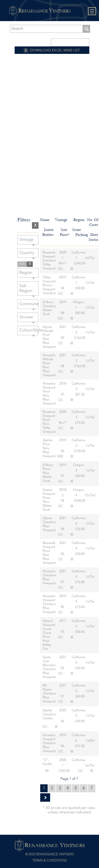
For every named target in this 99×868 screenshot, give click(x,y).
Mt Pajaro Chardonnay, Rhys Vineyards (52, 694)
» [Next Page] (45, 797)
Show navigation (92, 11)
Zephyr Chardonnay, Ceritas (52, 714)
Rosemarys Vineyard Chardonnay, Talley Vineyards (52, 261)
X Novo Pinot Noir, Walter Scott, (48, 473)
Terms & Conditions (50, 861)
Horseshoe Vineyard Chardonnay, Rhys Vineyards (52, 604)
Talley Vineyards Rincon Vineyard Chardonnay (51, 285)
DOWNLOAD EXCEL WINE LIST (55, 50)
